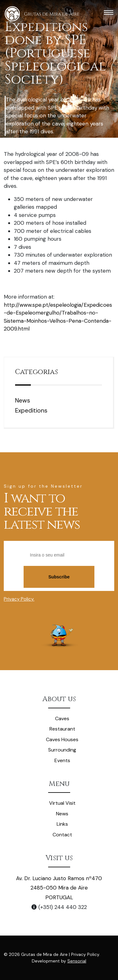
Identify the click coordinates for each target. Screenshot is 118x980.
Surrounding (62, 750)
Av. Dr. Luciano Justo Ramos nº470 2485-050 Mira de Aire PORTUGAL (59, 888)
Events (62, 760)
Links (62, 824)
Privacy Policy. (19, 599)
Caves (62, 718)
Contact (62, 835)
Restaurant (62, 729)
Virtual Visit (62, 803)
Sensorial (77, 961)
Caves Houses (62, 739)
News (23, 400)
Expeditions (31, 410)
